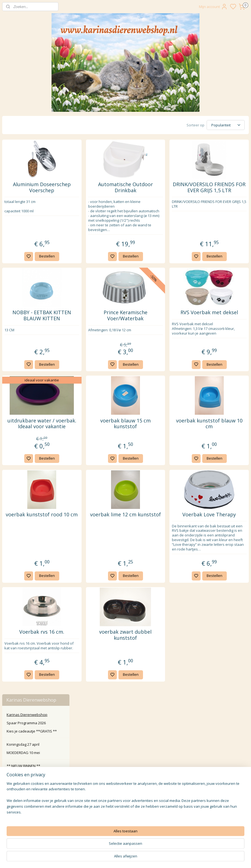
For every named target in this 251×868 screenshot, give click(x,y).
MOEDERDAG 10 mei (23, 174)
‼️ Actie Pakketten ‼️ (22, 196)
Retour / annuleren (125, 760)
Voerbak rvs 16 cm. (102, 675)
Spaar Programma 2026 (26, 145)
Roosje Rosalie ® (21, 376)
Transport (19, 296)
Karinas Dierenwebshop (27, 136)
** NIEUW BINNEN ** (23, 187)
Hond (11, 313)
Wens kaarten (18, 359)
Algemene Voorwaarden (125, 785)
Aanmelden (100, 831)
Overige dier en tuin (23, 338)
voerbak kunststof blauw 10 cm (221, 440)
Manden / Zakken (26, 263)
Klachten (125, 766)
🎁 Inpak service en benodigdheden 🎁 (23, 395)
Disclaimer (125, 791)
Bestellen (107, 267)
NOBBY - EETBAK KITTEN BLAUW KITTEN (102, 329)
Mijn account (213, 7)
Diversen (19, 305)
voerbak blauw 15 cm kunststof (161, 440)
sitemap (151, 858)
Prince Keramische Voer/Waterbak (161, 326)
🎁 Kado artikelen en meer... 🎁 (33, 384)
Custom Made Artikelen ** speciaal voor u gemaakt (36, 206)
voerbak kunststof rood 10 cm (102, 540)
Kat (9, 229)
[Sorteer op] (203, 125)
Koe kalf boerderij (22, 330)
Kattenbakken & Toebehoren (35, 280)
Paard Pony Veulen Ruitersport (33, 321)
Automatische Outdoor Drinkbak (161, 189)
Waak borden (18, 351)
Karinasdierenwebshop (26, 542)
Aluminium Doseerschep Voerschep (102, 192)
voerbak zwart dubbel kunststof (161, 678)
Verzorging (20, 288)
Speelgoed (20, 246)
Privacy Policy (125, 779)
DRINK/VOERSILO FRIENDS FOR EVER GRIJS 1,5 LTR (221, 192)
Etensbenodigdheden (29, 238)
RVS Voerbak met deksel (221, 326)
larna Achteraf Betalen (127, 773)
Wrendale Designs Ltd (25, 368)
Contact (125, 754)
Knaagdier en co (20, 221)
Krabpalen (20, 254)
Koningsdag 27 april (23, 166)
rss (163, 858)
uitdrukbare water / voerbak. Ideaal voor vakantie (102, 443)
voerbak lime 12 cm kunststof (161, 540)
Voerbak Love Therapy (221, 540)
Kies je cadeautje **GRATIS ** (32, 153)
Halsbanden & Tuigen (29, 271)
